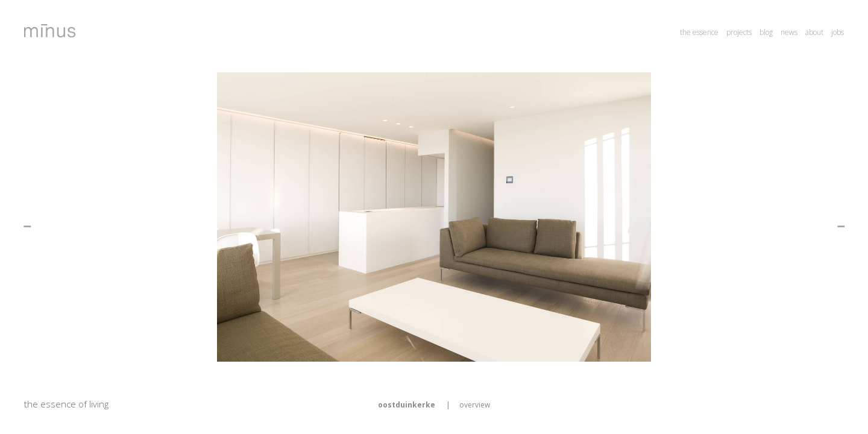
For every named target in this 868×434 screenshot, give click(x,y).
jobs (838, 32)
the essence (699, 32)
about (814, 32)
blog (766, 32)
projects (739, 32)
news (789, 32)
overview (475, 405)
